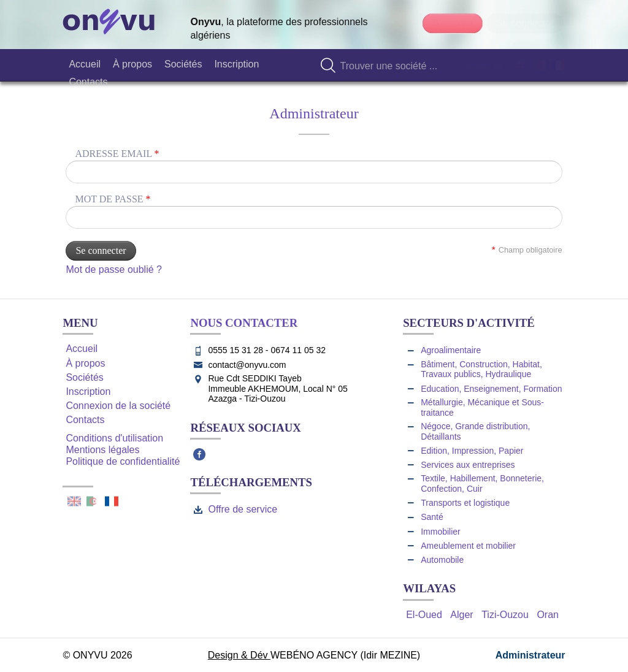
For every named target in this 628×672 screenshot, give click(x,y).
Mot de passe (113, 199)
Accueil (82, 349)
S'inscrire (452, 23)
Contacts (85, 420)
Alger (461, 615)
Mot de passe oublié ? (114, 269)
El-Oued (424, 615)
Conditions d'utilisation (114, 438)
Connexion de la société (118, 406)
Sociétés (84, 377)
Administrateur (530, 655)
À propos (85, 363)
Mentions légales (102, 450)
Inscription (88, 391)
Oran (548, 615)
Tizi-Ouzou (505, 615)
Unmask (551, 217)
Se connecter (525, 23)
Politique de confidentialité (123, 461)
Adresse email (117, 154)
